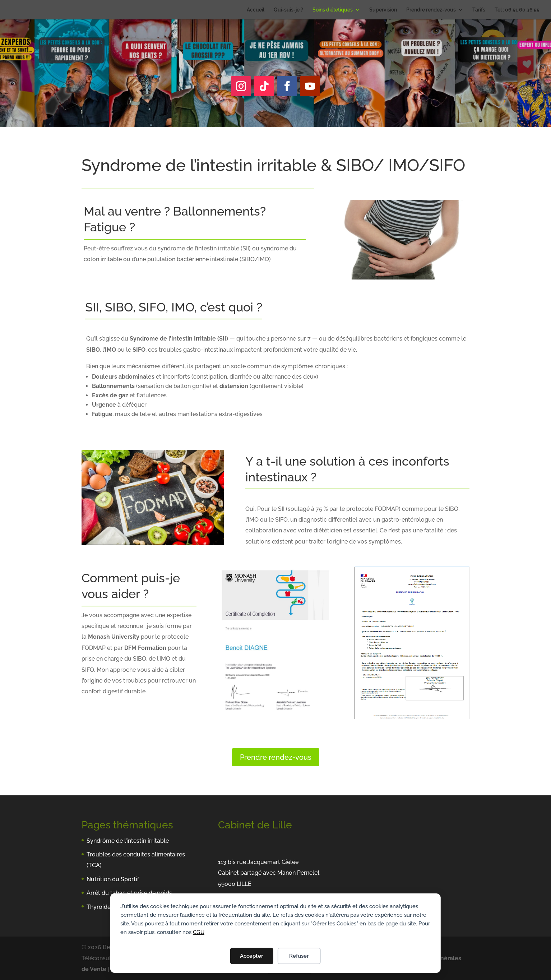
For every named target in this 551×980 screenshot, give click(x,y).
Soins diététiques (333, 10)
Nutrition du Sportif (113, 879)
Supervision (383, 10)
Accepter (252, 956)
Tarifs (479, 10)
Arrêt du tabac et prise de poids (129, 893)
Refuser (299, 956)
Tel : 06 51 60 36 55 (517, 10)
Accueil (256, 10)
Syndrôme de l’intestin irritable (128, 841)
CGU (199, 932)
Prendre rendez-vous (431, 10)
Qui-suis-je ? (288, 10)
